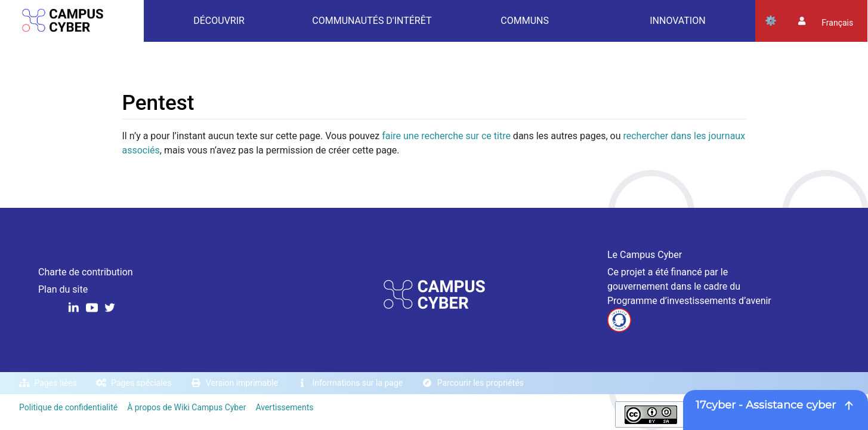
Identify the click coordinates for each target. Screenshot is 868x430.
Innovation (677, 21)
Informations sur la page (357, 383)
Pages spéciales (141, 383)
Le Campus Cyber (645, 255)
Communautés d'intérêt (372, 21)
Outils (771, 21)
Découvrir (219, 21)
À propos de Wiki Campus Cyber (186, 407)
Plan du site (63, 289)
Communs (525, 21)
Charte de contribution (86, 272)
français (837, 23)
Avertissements (284, 407)
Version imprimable (242, 383)
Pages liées (56, 383)
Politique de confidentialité (68, 407)
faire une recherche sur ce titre (446, 136)
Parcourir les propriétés (481, 383)
